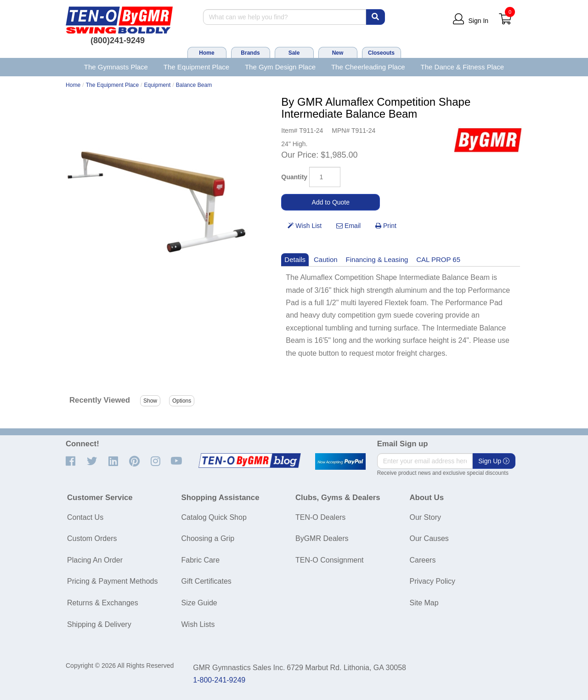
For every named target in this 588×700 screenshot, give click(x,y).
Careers (423, 560)
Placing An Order (95, 560)
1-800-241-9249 (219, 680)
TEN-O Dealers (320, 517)
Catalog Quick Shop (214, 517)
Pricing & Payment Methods (112, 581)
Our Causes (429, 538)
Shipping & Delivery (99, 624)
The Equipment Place (196, 67)
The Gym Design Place (280, 67)
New (338, 53)
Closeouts (381, 53)
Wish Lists (198, 624)
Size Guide (199, 603)
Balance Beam (194, 85)
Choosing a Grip (208, 538)
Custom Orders (92, 538)
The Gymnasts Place (116, 67)
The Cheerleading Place (368, 67)
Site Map (424, 603)
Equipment (158, 85)
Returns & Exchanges (103, 603)
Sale (294, 53)
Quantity (294, 177)
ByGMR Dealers (322, 538)
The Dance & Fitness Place (463, 67)
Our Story (425, 517)
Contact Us (85, 517)
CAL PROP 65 (438, 259)
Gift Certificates (206, 581)
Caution (326, 259)
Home (206, 53)
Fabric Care (201, 560)
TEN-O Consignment (330, 560)
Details (295, 259)
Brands (250, 53)
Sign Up (494, 461)
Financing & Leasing (377, 259)
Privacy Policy (433, 581)
